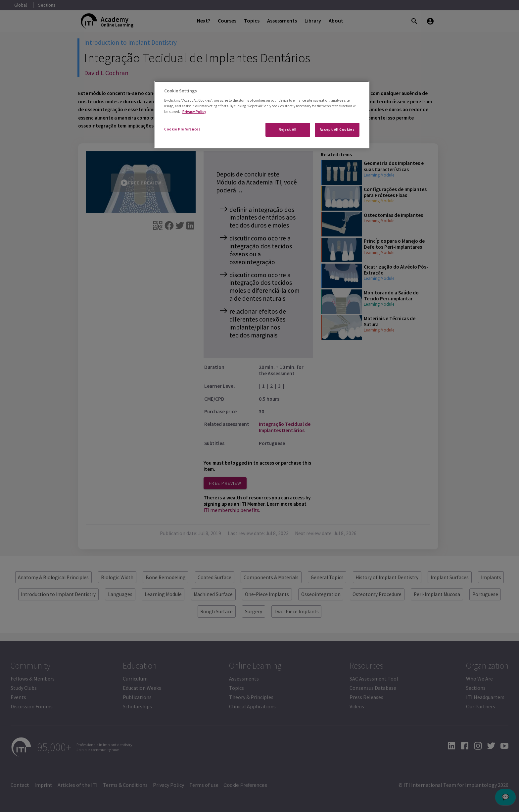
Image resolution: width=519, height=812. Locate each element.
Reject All (288, 129)
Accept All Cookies (337, 129)
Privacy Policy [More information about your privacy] (194, 112)
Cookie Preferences (182, 129)
